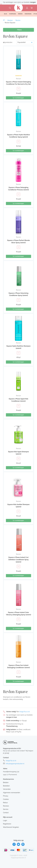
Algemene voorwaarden (12, 793)
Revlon (18, 20)
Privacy (6, 796)
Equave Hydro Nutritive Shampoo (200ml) (18, 347)
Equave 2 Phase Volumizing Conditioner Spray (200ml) (18, 294)
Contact (6, 813)
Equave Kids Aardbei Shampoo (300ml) (18, 506)
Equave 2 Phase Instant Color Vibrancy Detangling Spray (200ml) (18, 614)
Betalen (6, 782)
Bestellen (6, 786)
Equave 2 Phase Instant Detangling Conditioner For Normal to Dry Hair (18, 83)
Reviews (6, 806)
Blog (6, 14)
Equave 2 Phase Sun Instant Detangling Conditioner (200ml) (18, 666)
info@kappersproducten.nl (15, 764)
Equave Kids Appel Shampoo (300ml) (18, 453)
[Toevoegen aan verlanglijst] (18, 89)
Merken (10, 20)
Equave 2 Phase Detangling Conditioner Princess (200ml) (18, 189)
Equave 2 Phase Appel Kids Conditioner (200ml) (18, 400)
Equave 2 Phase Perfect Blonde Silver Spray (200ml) (18, 241)
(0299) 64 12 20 (25, 712)
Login (5, 821)
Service (6, 809)
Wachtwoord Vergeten (11, 827)
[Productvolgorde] (25, 42)
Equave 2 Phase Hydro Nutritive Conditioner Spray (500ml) (18, 136)
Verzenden (7, 789)
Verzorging (28, 14)
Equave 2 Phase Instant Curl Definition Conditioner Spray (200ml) (18, 560)
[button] (18, 74)
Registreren (7, 824)
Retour (5, 803)
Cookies (6, 799)
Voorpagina (12, 14)
